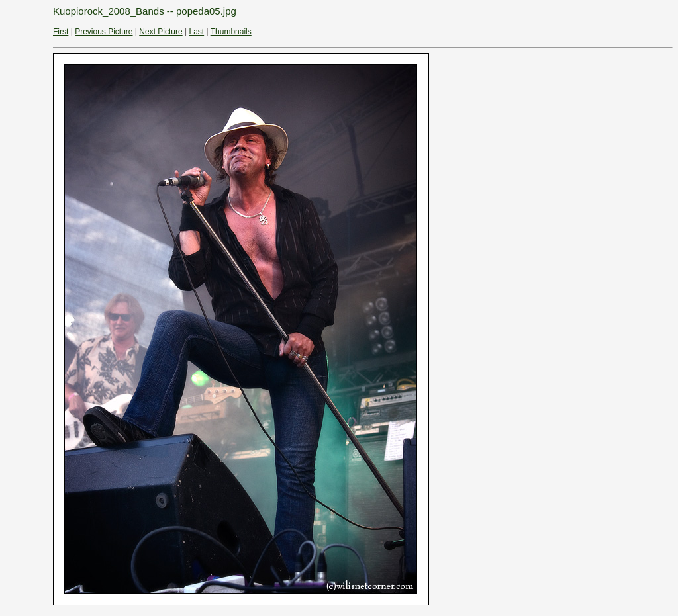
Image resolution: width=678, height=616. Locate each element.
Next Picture (161, 32)
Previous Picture (104, 32)
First (61, 32)
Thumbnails (231, 32)
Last (196, 32)
